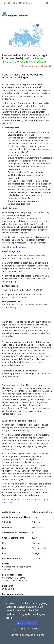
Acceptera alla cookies (27, 623)
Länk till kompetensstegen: (15, 247)
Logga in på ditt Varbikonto (18, 3)
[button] (48, 3)
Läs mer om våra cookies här (27, 635)
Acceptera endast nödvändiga (27, 629)
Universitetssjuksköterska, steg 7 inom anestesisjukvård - (25, 58)
